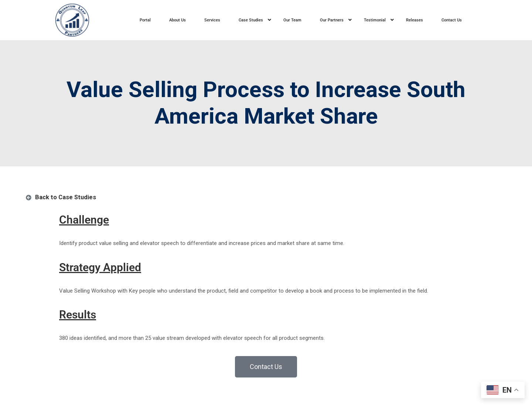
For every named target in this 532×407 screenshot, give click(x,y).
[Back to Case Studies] (29, 198)
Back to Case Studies (66, 197)
